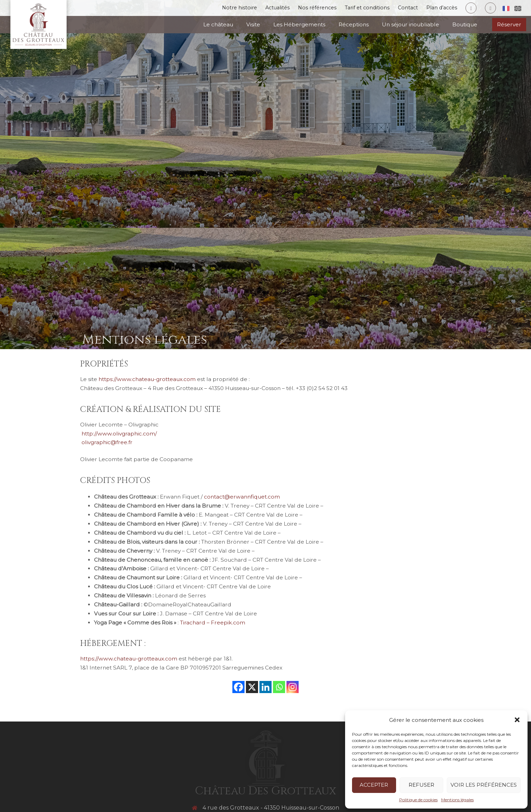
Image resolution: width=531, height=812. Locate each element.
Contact (403, 8)
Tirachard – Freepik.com (213, 623)
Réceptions (354, 25)
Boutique (465, 25)
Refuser (421, 785)
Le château (218, 25)
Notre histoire (224, 8)
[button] (517, 720)
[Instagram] (293, 687)
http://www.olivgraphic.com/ (118, 434)
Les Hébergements (299, 25)
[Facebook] (238, 687)
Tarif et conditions (360, 8)
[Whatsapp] (279, 687)
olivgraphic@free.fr (106, 442)
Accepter (374, 785)
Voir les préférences (484, 785)
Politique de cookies (418, 800)
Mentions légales (457, 800)
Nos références (307, 8)
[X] (252, 687)
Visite (253, 25)
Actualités (264, 8)
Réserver (509, 25)
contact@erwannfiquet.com (242, 497)
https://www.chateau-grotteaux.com (147, 379)
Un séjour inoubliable (410, 25)
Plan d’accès (439, 8)
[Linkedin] (265, 687)
